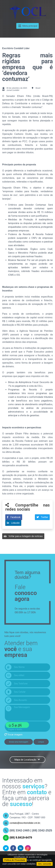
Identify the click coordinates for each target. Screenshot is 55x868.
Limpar (41, 742)
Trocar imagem (13, 735)
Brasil (38, 88)
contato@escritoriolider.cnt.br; (25, 823)
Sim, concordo (45, 864)
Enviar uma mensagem (19, 742)
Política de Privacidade (15, 860)
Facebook (14, 517)
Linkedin (13, 523)
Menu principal (27, 26)
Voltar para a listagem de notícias (23, 536)
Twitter (42, 517)
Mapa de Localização (28, 760)
